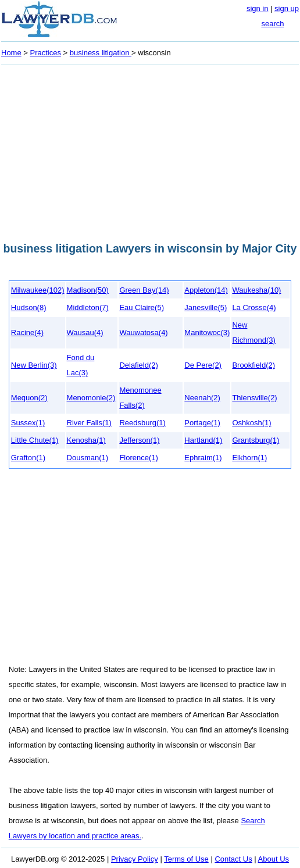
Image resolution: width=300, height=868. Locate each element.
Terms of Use (186, 859)
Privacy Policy (135, 859)
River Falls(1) (89, 423)
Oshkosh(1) (251, 423)
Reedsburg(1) (142, 423)
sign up (287, 8)
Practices (46, 53)
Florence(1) (138, 458)
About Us (274, 859)
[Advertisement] (150, 150)
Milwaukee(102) (38, 290)
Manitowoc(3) (207, 332)
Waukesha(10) (256, 290)
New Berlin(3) (34, 365)
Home (11, 53)
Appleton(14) (206, 290)
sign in (258, 8)
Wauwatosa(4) (143, 332)
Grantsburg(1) (256, 440)
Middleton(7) (88, 307)
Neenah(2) (202, 398)
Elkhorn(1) (249, 458)
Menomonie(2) (91, 398)
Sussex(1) (28, 423)
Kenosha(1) (86, 440)
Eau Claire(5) (142, 307)
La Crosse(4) (254, 307)
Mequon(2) (29, 398)
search (272, 24)
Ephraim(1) (203, 458)
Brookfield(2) (253, 365)
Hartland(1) (203, 440)
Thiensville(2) (254, 398)
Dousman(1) (88, 458)
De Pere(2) (203, 365)
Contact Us (233, 859)
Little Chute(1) (35, 440)
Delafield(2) (138, 365)
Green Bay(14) (144, 290)
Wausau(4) (85, 332)
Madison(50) (88, 290)
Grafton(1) (28, 458)
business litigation (101, 53)
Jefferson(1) (139, 440)
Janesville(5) (206, 307)
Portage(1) (202, 423)
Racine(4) (27, 332)
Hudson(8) (29, 307)
